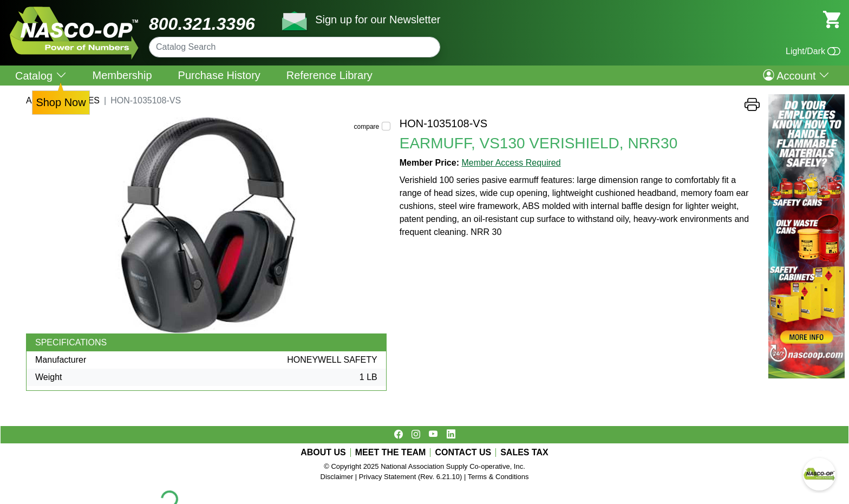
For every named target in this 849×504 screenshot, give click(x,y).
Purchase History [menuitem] (219, 75)
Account (796, 75)
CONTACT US (463, 453)
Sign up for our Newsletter (378, 19)
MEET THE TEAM (391, 453)
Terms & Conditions (498, 477)
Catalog (41, 76)
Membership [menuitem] (122, 75)
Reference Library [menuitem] (329, 75)
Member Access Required (511, 163)
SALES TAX (524, 453)
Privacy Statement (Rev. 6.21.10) (411, 477)
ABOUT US (323, 453)
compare (367, 127)
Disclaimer (337, 477)
